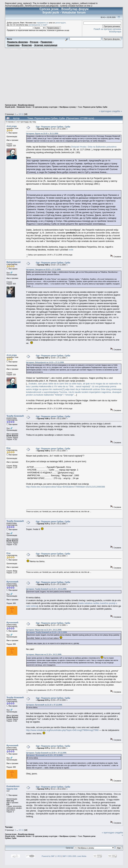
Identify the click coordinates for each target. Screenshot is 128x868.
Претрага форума (36, 49)
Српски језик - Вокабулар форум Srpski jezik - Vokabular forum (20, 106)
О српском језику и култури (45, 107)
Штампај (116, 115)
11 (22, 114)
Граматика (13, 45)
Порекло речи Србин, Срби (95, 107)
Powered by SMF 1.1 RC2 (51, 856)
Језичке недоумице (46, 45)
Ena (8, 448)
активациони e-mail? (38, 25)
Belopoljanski (14, 262)
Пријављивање (70, 49)
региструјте (60, 23)
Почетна (14, 49)
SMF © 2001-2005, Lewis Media (74, 856)
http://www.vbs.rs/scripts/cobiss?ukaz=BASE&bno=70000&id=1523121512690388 (66, 487)
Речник (34, 42)
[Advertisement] (64, 76)
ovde (71, 250)
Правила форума (17, 42)
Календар (49, 49)
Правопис (46, 42)
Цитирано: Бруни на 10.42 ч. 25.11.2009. (42, 134)
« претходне (105, 111)
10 (20, 114)
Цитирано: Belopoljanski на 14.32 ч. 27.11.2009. (45, 362)
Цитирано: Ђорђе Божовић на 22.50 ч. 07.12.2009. (46, 753)
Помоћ (24, 49)
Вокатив (27, 45)
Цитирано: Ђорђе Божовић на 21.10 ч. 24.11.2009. (46, 589)
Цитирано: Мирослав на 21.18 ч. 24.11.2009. (44, 630)
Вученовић (12, 582)
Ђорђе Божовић (15, 416)
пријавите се (43, 23)
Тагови (58, 49)
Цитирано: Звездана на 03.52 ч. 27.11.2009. (44, 269)
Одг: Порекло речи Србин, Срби (53, 127)
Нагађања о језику (68, 107)
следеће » (117, 111)
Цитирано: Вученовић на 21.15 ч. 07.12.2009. (44, 705)
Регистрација (84, 49)
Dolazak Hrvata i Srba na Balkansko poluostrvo (94, 147)
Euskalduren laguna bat (13, 788)
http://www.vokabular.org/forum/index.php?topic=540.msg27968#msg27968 (62, 730)
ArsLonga (12, 126)
